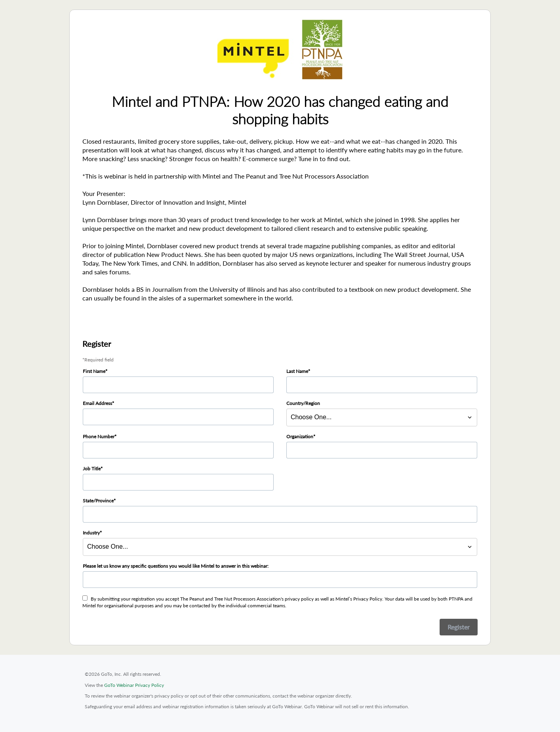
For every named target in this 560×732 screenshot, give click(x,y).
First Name (94, 371)
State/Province (98, 501)
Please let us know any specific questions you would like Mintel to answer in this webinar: (176, 566)
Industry (91, 533)
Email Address (97, 403)
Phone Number (99, 436)
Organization (300, 436)
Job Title (92, 469)
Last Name (297, 371)
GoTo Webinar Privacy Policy (134, 685)
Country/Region (303, 403)
